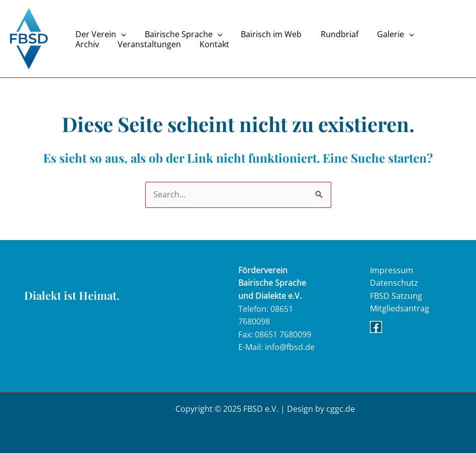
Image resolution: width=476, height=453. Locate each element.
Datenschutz (394, 283)
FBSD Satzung (396, 296)
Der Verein (99, 34)
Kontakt (168, 44)
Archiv (430, 34)
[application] (120, 34)
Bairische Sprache (180, 34)
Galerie (384, 34)
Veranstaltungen (106, 44)
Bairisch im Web (265, 34)
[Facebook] (376, 327)
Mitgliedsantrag (400, 309)
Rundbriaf (330, 34)
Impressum (392, 270)
